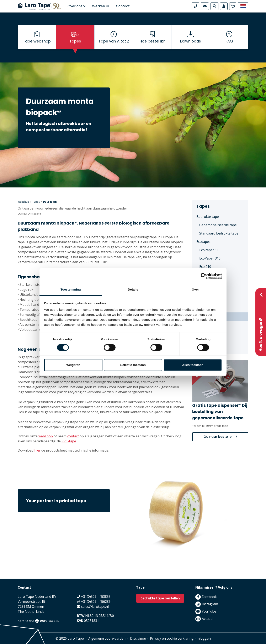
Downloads (191, 42)
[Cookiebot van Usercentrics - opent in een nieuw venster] (204, 276)
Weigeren (73, 365)
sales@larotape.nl (95, 607)
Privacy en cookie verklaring (172, 638)
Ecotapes (203, 242)
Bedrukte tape (208, 217)
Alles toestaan (193, 365)
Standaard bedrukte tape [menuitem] (219, 233)
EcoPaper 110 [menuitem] (210, 250)
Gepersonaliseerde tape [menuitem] (218, 225)
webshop (46, 436)
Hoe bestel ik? (152, 42)
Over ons (76, 6)
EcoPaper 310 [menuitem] (210, 258)
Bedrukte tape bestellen (161, 598)
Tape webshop (37, 42)
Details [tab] (133, 289)
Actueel (208, 619)
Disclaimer (138, 638)
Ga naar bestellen (219, 437)
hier (37, 450)
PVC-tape (69, 441)
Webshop (23, 202)
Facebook (209, 597)
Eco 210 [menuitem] (205, 267)
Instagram (210, 604)
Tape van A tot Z (114, 42)
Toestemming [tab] (71, 289)
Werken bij (101, 6)
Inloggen (204, 638)
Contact (123, 6)
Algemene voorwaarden (107, 638)
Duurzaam (50, 202)
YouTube (209, 611)
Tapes (75, 42)
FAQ (229, 42)
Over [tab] (195, 289)
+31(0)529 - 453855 (96, 597)
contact (73, 436)
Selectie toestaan (133, 365)
